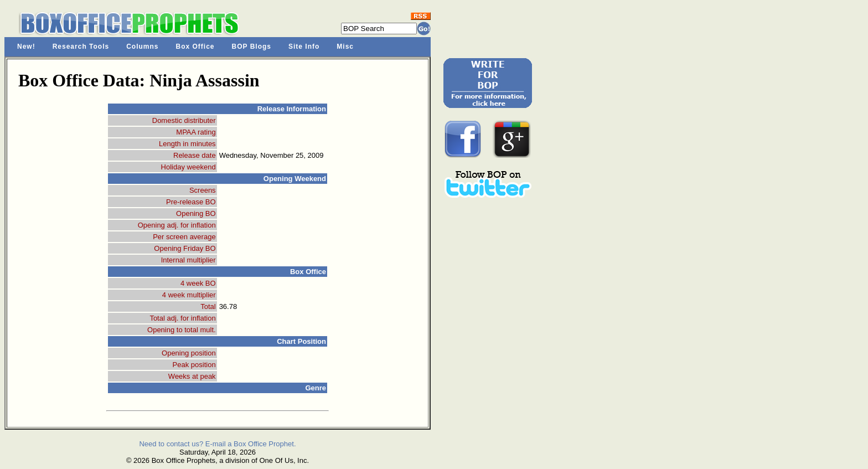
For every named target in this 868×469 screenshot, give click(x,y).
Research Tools (81, 47)
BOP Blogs (252, 47)
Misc (345, 47)
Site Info (304, 47)
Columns (142, 47)
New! (26, 47)
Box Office (195, 47)
